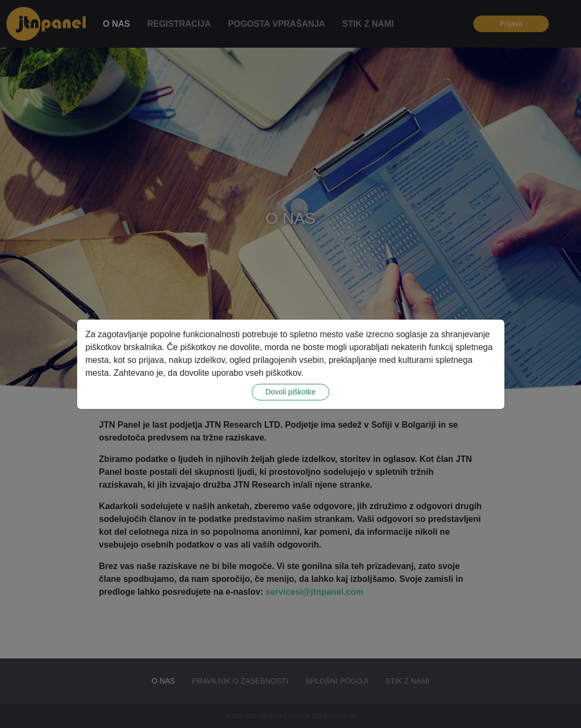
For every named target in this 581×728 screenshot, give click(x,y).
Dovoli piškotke (290, 392)
